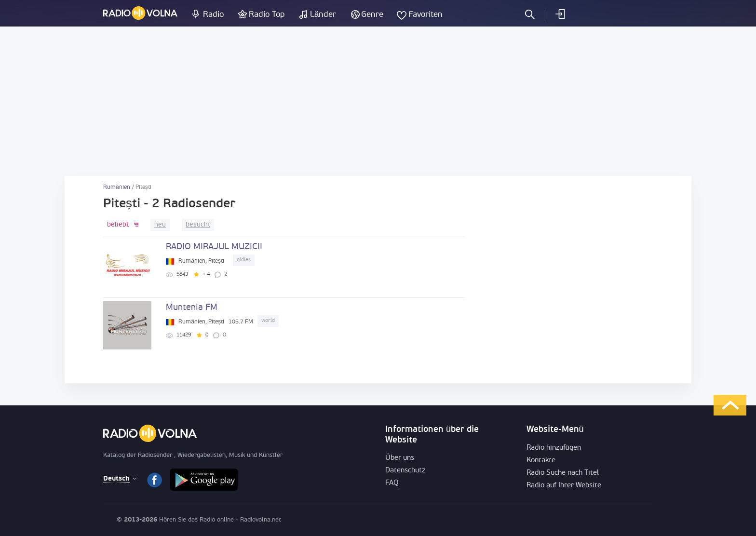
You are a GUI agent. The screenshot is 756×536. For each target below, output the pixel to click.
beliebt (118, 225)
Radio (213, 15)
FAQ (392, 483)
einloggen (560, 14)
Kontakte (541, 461)
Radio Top (267, 15)
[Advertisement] (378, 101)
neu (160, 225)
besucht (198, 225)
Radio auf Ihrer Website (564, 486)
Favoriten (425, 15)
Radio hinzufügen (554, 448)
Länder (323, 15)
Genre (372, 15)
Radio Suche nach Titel (563, 473)
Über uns (400, 458)
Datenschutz (405, 471)
